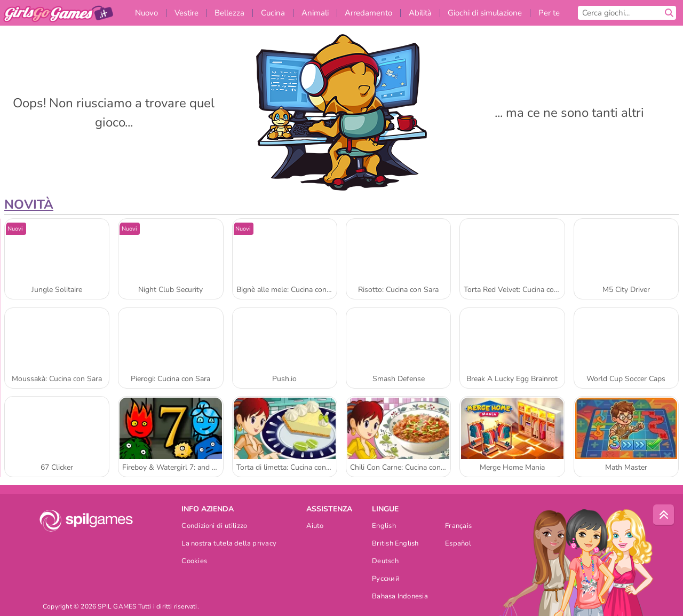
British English (395, 544)
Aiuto (315, 527)
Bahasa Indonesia (400, 597)
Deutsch (385, 562)
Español (458, 544)
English (384, 527)
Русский (386, 579)
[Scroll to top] (664, 515)
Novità (29, 204)
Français (458, 527)
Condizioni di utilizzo (214, 527)
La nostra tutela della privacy (229, 544)
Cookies (194, 562)
